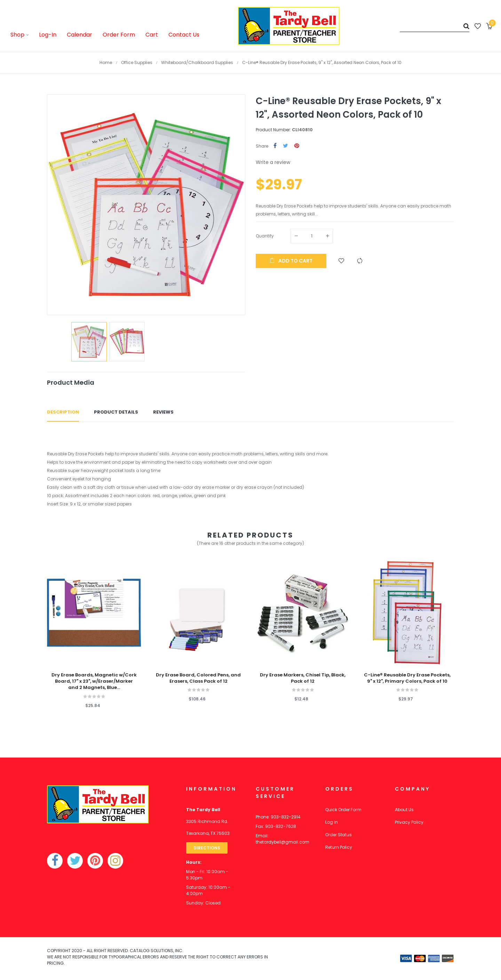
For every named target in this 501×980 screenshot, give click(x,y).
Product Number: (273, 130)
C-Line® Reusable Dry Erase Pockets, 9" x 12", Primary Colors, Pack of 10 (407, 678)
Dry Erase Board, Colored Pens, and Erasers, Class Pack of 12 (198, 678)
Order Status (339, 835)
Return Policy (339, 847)
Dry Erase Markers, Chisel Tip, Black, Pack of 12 (303, 678)
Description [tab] (63, 412)
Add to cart (291, 261)
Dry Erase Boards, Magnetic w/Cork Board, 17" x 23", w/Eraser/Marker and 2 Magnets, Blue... (94, 681)
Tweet (285, 146)
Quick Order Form (343, 810)
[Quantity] (312, 236)
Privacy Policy (409, 822)
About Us (404, 810)
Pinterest (297, 146)
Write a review (273, 162)
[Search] (435, 26)
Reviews (163, 412)
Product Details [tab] (116, 412)
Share (275, 146)
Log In (332, 822)
